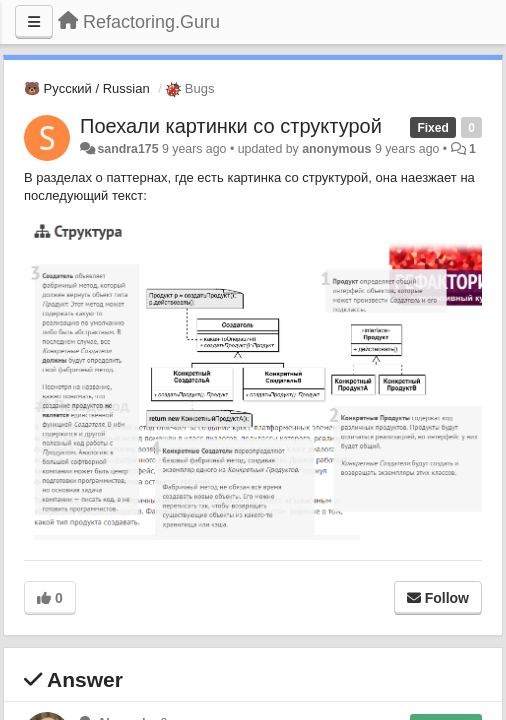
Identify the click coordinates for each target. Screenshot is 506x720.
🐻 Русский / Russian (87, 88)
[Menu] (34, 22)
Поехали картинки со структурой (231, 126)
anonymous (336, 149)
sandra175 (127, 149)
